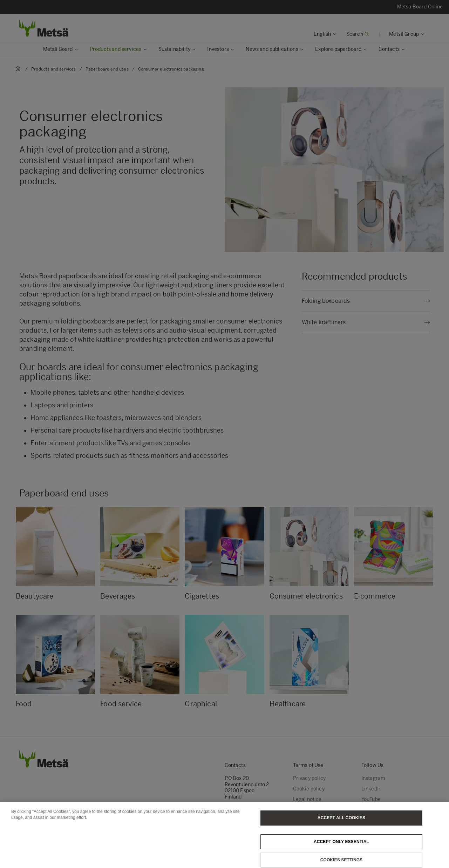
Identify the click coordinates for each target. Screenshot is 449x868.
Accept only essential (341, 846)
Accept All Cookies (341, 822)
